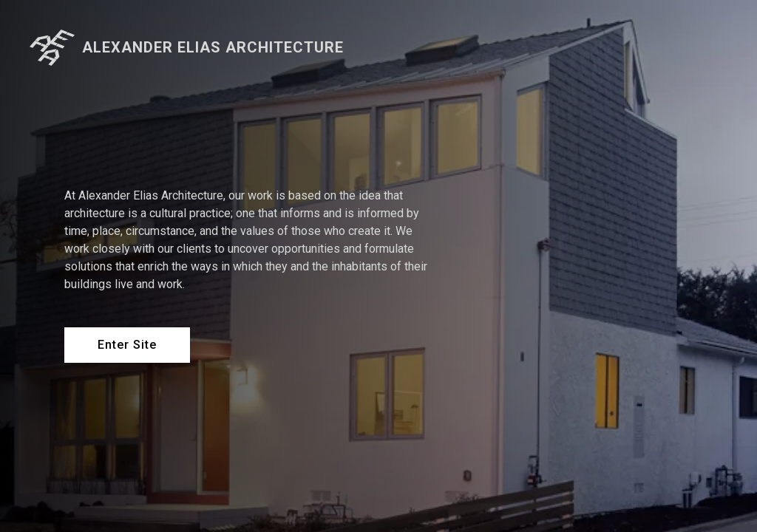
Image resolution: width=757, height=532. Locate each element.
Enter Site (127, 345)
